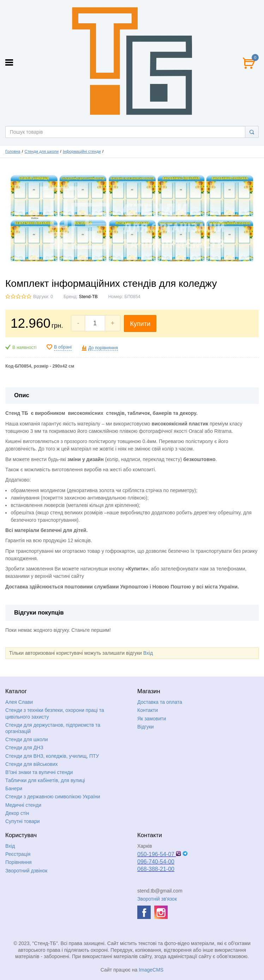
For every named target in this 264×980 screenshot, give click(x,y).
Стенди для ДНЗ (24, 748)
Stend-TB (88, 297)
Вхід (148, 653)
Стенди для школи (42, 151)
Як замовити (152, 719)
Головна (13, 151)
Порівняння (19, 862)
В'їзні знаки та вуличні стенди (39, 772)
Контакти (148, 710)
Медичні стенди (23, 805)
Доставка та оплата (160, 702)
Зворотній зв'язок (157, 899)
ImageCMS (151, 970)
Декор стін (17, 813)
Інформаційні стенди (82, 151)
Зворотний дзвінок (26, 871)
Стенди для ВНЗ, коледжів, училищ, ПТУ (52, 756)
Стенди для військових (32, 764)
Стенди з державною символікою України (53, 797)
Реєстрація (18, 854)
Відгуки (146, 727)
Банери (14, 788)
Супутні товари (23, 821)
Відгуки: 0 (43, 297)
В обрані (63, 347)
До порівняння (103, 348)
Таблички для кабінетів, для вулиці (45, 780)
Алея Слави (19, 702)
